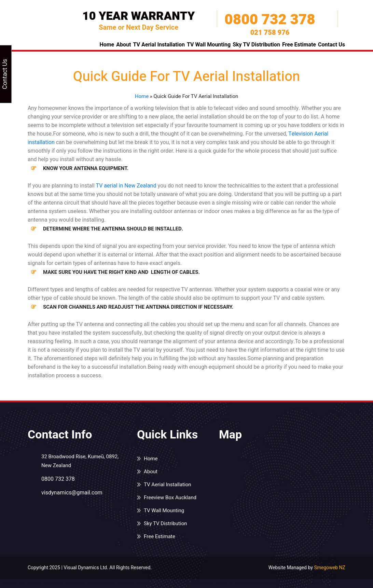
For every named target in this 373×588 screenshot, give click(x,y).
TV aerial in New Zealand (126, 186)
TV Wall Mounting (209, 45)
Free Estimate (299, 45)
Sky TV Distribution (256, 45)
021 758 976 (270, 33)
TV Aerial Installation (159, 45)
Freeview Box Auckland (170, 498)
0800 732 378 (270, 20)
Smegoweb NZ (330, 568)
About (123, 45)
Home (107, 45)
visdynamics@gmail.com (72, 493)
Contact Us (331, 45)
